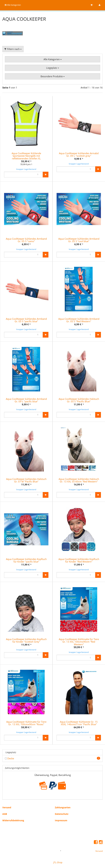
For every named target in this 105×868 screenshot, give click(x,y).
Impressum (61, 820)
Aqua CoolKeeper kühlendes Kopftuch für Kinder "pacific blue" (26, 560)
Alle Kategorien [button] (53, 59)
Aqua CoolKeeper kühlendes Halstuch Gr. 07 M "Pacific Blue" (26, 480)
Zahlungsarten (63, 807)
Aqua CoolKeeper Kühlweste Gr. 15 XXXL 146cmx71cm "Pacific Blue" (79, 723)
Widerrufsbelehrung (13, 820)
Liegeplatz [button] (53, 68)
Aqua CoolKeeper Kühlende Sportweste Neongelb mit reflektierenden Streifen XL (26, 156)
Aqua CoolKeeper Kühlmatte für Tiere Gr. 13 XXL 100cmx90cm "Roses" (26, 723)
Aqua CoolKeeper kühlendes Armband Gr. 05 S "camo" (26, 240)
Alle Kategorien (13, 5)
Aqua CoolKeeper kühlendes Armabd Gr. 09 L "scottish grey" (79, 155)
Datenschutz (62, 814)
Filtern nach (13, 49)
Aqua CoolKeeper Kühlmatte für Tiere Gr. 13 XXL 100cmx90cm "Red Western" (79, 642)
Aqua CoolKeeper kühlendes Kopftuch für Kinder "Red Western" (79, 560)
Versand (7, 807)
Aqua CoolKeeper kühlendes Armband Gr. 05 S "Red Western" (79, 320)
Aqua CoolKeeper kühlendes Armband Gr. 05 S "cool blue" (79, 240)
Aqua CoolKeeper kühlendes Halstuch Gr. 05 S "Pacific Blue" (79, 400)
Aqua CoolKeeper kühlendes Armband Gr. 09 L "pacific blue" (26, 400)
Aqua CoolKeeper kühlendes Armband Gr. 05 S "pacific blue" (26, 320)
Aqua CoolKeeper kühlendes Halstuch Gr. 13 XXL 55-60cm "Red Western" (79, 480)
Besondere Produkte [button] (53, 76)
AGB (5, 814)
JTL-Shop (58, 862)
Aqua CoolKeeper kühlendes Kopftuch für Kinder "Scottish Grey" (26, 640)
